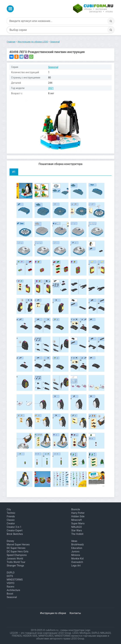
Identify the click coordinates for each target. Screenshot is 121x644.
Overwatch (77, 562)
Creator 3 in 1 (14, 527)
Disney (10, 541)
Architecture (13, 590)
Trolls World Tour (16, 562)
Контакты (75, 613)
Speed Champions (17, 555)
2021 (51, 88)
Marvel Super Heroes (18, 545)
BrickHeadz (78, 545)
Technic (11, 513)
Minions (76, 555)
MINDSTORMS (15, 580)
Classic (11, 520)
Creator (11, 523)
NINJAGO (77, 527)
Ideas (74, 541)
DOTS (10, 576)
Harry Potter (78, 513)
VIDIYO (10, 583)
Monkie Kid (77, 559)
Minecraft (77, 520)
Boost (10, 594)
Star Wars (77, 530)
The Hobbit (77, 534)
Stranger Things (15, 566)
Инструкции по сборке (53, 613)
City (9, 509)
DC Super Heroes (16, 548)
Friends (11, 516)
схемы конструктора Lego (75, 630)
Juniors (75, 552)
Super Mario (78, 523)
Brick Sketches (15, 534)
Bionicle (76, 509)
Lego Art (76, 566)
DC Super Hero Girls (18, 552)
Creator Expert (15, 530)
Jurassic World (15, 559)
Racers (10, 587)
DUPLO (11, 573)
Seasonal (53, 67)
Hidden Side (78, 516)
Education (77, 548)
